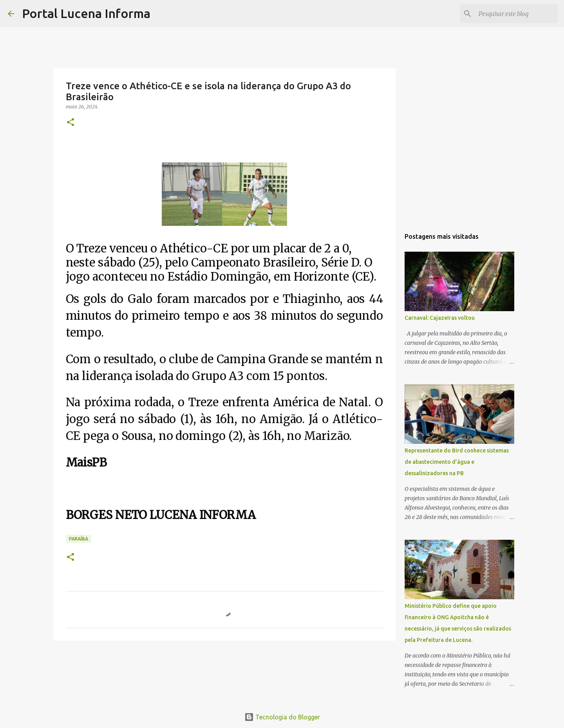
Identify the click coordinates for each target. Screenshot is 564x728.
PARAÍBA (79, 539)
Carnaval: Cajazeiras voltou (440, 318)
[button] (70, 123)
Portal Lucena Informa (86, 13)
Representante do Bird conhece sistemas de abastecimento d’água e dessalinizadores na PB (457, 462)
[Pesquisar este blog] (517, 14)
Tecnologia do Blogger (282, 717)
